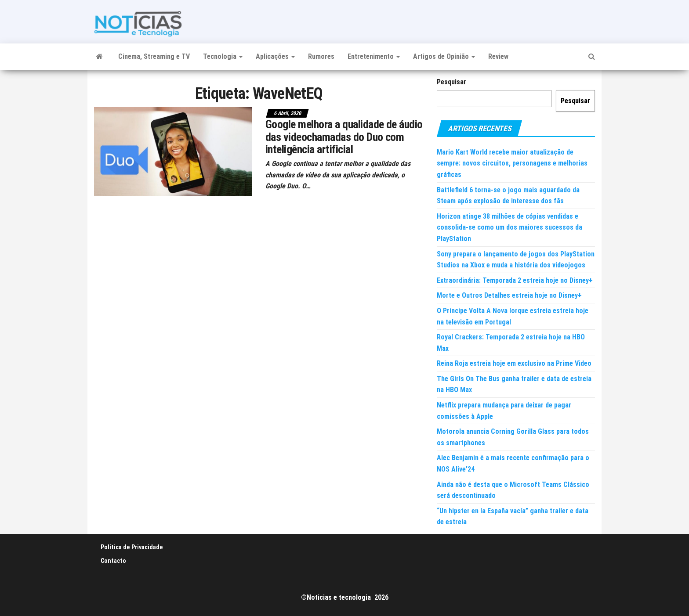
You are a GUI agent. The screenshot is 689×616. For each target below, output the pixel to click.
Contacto (113, 561)
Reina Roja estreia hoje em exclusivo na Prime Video (514, 363)
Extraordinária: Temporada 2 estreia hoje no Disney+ (515, 280)
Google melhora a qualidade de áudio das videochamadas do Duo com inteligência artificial (344, 137)
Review (498, 56)
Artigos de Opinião (444, 56)
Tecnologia (223, 56)
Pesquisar (451, 82)
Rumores (321, 56)
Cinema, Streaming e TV (154, 56)
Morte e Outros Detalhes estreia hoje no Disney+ (509, 295)
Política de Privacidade (132, 547)
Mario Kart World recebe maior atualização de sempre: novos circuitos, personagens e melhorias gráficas (512, 163)
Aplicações (275, 56)
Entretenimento (374, 56)
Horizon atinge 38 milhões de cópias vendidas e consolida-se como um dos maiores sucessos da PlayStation (509, 227)
